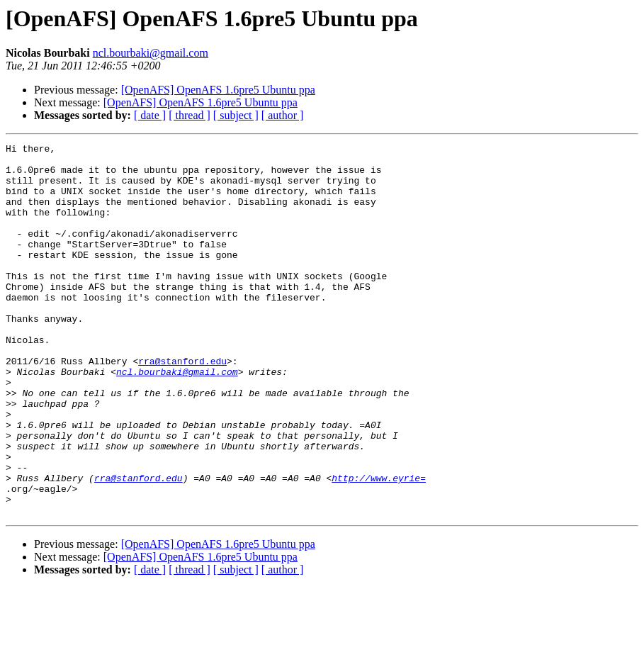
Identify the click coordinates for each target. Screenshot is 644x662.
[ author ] (283, 115)
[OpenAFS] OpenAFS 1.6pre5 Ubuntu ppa (218, 90)
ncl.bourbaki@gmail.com (151, 53)
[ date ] (150, 115)
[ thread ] (190, 115)
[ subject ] (236, 115)
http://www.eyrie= (379, 546)
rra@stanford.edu (182, 405)
